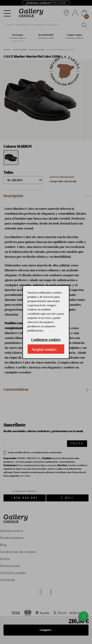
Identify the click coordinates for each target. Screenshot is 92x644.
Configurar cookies (46, 340)
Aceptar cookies (44, 349)
